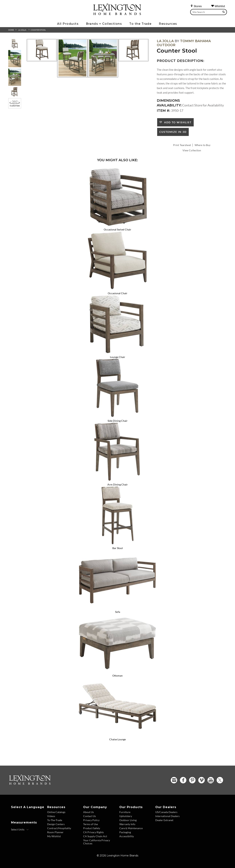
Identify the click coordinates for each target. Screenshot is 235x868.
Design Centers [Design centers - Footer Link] (56, 824)
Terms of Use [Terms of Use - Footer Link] (91, 824)
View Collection (192, 150)
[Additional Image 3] (103, 58)
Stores (196, 6)
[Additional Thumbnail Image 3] (15, 77)
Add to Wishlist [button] (177, 122)
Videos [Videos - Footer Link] (51, 816)
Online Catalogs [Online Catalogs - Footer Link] (56, 812)
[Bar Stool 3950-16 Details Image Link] (117, 543)
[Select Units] (20, 830)
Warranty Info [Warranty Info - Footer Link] (127, 824)
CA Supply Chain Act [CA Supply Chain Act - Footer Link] (95, 836)
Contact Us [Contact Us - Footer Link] (90, 816)
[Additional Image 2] (72, 58)
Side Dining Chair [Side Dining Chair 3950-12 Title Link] (118, 421)
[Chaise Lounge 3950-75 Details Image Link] (117, 734)
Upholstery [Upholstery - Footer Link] (126, 816)
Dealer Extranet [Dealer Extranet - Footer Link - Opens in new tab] (164, 820)
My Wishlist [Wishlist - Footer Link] (54, 836)
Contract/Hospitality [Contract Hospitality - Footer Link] (59, 828)
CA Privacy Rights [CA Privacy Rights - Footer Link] (93, 832)
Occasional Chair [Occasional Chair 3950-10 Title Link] (118, 293)
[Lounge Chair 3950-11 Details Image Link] (117, 352)
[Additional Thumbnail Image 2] (15, 59)
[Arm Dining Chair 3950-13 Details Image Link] (117, 480)
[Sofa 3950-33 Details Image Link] (117, 607)
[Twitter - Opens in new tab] (220, 780)
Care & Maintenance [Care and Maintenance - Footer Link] (131, 828)
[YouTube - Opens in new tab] (211, 780)
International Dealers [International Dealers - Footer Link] (167, 816)
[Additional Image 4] (133, 50)
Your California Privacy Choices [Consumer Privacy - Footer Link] (97, 842)
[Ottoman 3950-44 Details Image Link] (117, 671)
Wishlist (218, 6)
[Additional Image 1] (42, 50)
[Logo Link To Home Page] (117, 14)
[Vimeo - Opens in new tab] (201, 780)
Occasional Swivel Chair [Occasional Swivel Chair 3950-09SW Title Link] (117, 229)
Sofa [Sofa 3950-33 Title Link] (118, 612)
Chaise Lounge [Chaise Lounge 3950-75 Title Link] (117, 739)
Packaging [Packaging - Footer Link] (125, 832)
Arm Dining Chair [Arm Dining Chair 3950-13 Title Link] (118, 484)
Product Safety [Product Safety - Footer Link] (92, 828)
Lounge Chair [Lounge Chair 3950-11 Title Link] (118, 357)
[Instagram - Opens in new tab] (174, 780)
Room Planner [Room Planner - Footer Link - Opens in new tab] (55, 832)
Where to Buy (203, 145)
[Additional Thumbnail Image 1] (15, 44)
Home (11, 30)
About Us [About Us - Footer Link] (88, 812)
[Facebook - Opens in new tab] (183, 780)
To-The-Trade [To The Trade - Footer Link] (55, 820)
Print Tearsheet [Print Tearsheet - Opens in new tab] (182, 145)
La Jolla (22, 30)
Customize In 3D (173, 132)
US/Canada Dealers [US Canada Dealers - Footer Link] (166, 812)
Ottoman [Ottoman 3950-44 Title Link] (117, 676)
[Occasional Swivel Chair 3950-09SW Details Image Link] (117, 225)
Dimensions (168, 101)
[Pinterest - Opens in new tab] (192, 780)
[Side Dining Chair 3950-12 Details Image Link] (117, 416)
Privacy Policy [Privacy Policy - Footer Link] (91, 820)
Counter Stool (38, 30)
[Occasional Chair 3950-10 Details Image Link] (117, 288)
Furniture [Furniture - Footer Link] (125, 812)
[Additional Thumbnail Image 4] (15, 92)
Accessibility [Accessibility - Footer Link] (127, 836)
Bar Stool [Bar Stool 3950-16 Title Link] (118, 548)
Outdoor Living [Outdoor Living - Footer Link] (128, 820)
